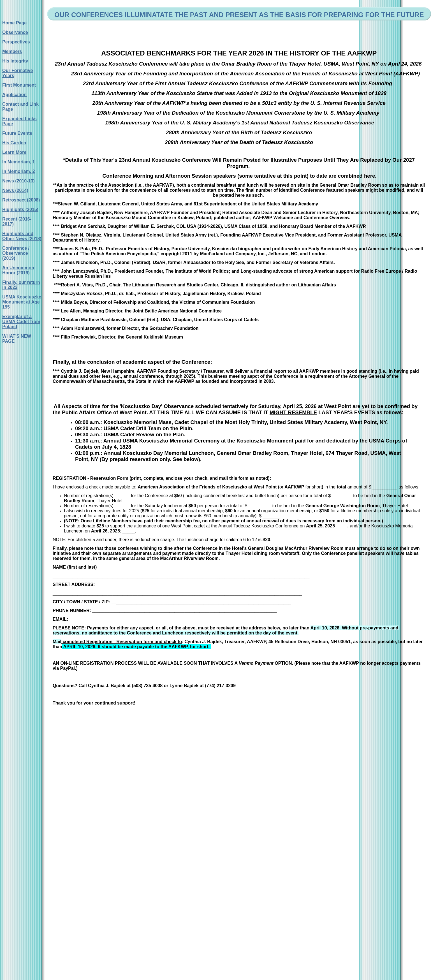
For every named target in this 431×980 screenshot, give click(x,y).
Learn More (14, 152)
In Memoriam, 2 (18, 171)
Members (12, 51)
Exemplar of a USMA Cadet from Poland (21, 322)
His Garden (14, 143)
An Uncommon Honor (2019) (18, 270)
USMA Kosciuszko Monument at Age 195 (22, 302)
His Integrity (15, 61)
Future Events (17, 133)
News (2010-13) (18, 181)
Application (14, 95)
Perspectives (16, 42)
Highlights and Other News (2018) (22, 236)
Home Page (14, 23)
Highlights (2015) (20, 209)
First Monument (19, 85)
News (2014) (15, 190)
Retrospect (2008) (21, 200)
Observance (15, 32)
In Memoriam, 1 (18, 162)
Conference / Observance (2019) (16, 253)
